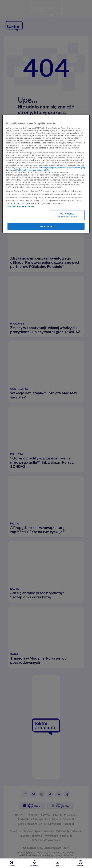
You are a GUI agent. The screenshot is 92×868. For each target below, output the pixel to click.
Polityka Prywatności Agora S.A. (33, 170)
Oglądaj (57, 863)
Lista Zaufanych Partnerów (20, 206)
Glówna (11, 863)
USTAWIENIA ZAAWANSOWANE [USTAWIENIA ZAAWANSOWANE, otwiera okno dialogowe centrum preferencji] (67, 215)
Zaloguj (80, 863)
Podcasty (35, 863)
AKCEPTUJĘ (46, 227)
